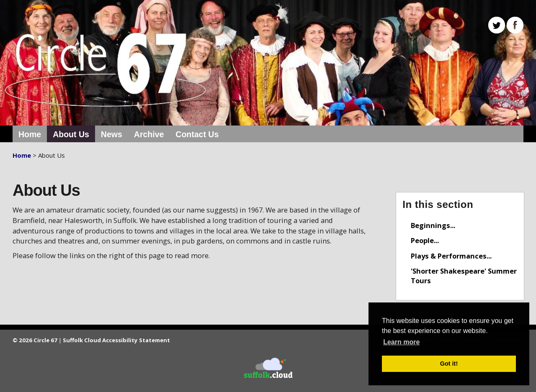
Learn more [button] (401, 342)
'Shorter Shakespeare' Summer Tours (464, 276)
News (112, 134)
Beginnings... (433, 225)
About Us (71, 134)
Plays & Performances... (451, 256)
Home (30, 134)
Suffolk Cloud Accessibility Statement (116, 340)
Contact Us (197, 134)
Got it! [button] (449, 364)
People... (425, 240)
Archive (149, 134)
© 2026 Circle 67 (35, 340)
